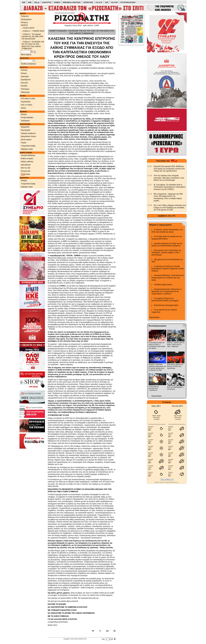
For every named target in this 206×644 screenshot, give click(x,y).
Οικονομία (25, 76)
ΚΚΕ (24, 2)
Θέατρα (24, 114)
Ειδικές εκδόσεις (27, 162)
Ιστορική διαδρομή (28, 155)
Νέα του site (26, 168)
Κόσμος (24, 73)
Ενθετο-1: (33, 31)
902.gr (37, 2)
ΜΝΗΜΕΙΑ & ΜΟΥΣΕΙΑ (72, 2)
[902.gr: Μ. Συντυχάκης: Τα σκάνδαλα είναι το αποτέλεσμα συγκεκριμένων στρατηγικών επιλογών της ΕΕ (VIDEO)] (150, 185)
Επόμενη (24, 22)
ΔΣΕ (107, 2)
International (26, 165)
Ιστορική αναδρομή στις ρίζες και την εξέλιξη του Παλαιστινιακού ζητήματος (167, 245)
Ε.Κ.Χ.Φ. (99, 2)
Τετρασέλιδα (26, 102)
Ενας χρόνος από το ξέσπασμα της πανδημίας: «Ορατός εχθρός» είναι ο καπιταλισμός (166, 253)
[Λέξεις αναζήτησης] (27, 61)
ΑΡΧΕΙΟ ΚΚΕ (88, 2)
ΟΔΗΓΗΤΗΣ (47, 2)
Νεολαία (24, 86)
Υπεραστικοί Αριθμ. (28, 146)
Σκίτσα (23, 108)
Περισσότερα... (155, 317)
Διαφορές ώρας (27, 149)
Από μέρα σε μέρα (28, 98)
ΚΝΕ (30, 2)
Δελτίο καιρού (26, 140)
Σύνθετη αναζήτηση (28, 64)
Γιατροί (24, 143)
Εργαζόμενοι (26, 80)
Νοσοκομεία (26, 130)
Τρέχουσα (25, 16)
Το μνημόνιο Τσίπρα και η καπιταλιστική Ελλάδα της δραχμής (165, 300)
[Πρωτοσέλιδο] (132, 29)
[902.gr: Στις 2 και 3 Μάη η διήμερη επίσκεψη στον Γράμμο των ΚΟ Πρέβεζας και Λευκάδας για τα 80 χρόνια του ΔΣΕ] (150, 205)
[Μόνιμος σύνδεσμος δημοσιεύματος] (94, 631)
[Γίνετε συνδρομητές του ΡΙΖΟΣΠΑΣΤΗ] (103, 8)
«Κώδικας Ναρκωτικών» (163, 285)
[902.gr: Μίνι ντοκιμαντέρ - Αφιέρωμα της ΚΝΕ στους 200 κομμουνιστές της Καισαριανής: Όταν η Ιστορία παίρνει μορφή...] (150, 194)
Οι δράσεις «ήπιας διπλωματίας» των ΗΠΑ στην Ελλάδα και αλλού (167, 231)
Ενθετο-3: (33, 45)
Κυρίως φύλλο (28, 28)
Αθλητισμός (25, 92)
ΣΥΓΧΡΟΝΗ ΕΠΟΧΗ (128, 2)
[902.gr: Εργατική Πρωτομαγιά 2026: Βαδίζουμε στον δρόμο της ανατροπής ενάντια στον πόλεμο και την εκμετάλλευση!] (150, 166)
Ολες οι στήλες (27, 105)
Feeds (26, 174)
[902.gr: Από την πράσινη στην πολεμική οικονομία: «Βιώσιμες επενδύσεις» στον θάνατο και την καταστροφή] (150, 176)
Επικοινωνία (26, 171)
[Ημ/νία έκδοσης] (26, 52)
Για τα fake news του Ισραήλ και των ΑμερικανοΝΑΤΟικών (167, 238)
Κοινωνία (24, 83)
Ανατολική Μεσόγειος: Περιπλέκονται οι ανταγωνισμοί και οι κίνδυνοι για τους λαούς (168, 278)
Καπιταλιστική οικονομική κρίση (166, 305)
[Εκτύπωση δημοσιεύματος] (113, 631)
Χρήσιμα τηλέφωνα (28, 133)
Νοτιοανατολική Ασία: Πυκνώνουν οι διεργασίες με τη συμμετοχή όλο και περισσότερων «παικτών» (167, 291)
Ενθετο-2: (32, 36)
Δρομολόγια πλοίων (29, 136)
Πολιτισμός (25, 89)
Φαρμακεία (25, 127)
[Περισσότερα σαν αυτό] (100, 631)
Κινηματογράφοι (27, 117)
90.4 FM (114, 2)
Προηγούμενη (26, 19)
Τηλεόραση (25, 121)
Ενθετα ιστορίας (27, 159)
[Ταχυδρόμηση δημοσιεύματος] (107, 631)
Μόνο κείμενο (26, 55)
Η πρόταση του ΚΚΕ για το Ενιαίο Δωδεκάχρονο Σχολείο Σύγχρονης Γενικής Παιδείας (168, 269)
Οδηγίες (24, 181)
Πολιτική (24, 70)
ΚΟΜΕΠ (57, 2)
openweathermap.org (172, 482)
